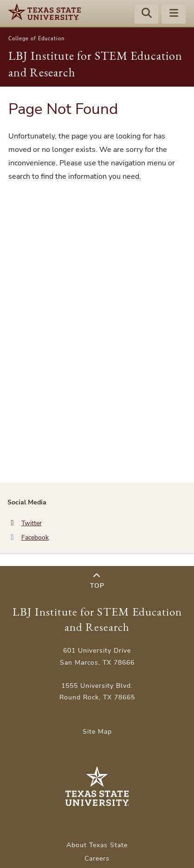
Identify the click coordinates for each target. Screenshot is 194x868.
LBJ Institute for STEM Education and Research (97, 619)
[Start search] (147, 14)
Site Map (97, 732)
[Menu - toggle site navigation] (174, 14)
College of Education (36, 39)
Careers (97, 859)
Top (97, 581)
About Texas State (97, 845)
